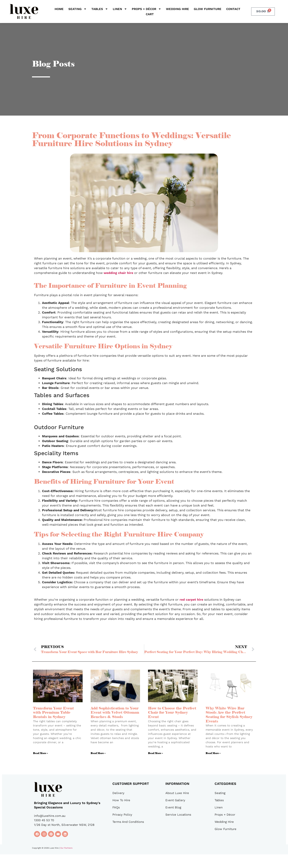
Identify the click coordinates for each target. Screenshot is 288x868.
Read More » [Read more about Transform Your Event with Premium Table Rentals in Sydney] (40, 753)
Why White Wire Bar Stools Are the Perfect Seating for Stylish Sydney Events (229, 715)
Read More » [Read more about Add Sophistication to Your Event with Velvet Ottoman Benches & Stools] (98, 753)
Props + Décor (146, 9)
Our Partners (66, 848)
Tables (100, 9)
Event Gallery (175, 800)
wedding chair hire (118, 273)
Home (59, 9)
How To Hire (121, 800)
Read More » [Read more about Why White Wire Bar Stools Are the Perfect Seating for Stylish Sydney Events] (213, 753)
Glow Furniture (208, 9)
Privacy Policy (122, 815)
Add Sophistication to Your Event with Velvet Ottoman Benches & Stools (115, 713)
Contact (233, 9)
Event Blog (173, 807)
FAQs (116, 807)
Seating (77, 9)
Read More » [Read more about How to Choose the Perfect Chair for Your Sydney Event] (155, 753)
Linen (120, 9)
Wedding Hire (177, 9)
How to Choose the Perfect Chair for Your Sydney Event (172, 713)
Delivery (118, 793)
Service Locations (178, 815)
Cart (150, 14)
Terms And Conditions (128, 822)
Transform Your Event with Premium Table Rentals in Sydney (53, 713)
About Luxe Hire (177, 793)
